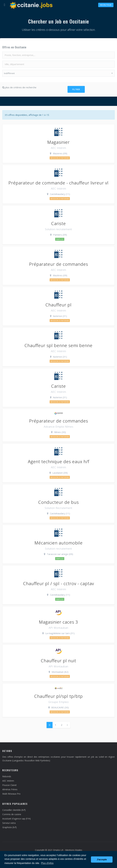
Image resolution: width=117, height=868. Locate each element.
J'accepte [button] (102, 859)
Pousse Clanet (9, 785)
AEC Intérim (8, 781)
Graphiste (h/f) (9, 827)
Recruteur (106, 5)
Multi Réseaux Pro (11, 794)
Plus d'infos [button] (47, 863)
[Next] (67, 725)
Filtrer (76, 89)
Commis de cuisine (12, 814)
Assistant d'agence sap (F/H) (16, 819)
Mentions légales (74, 850)
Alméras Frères (10, 789)
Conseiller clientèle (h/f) (14, 810)
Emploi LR (58, 850)
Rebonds (7, 776)
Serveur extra (9, 823)
